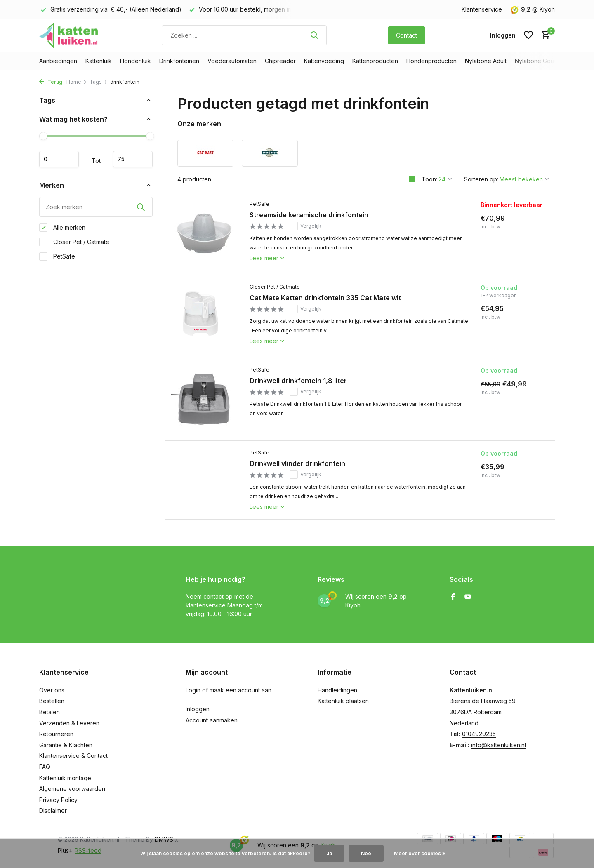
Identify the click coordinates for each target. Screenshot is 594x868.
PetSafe (57, 256)
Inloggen (198, 709)
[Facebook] (453, 597)
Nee (366, 853)
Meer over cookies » (420, 853)
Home (77, 82)
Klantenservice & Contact (73, 756)
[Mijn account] (503, 35)
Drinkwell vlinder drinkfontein (297, 463)
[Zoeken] (244, 35)
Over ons (52, 690)
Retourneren (56, 734)
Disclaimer (53, 810)
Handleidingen (337, 690)
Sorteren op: (481, 179)
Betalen (49, 712)
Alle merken (62, 228)
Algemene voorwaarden (72, 789)
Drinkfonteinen (179, 61)
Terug (51, 82)
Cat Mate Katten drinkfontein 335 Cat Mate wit (325, 298)
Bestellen (52, 701)
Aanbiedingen (58, 61)
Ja (329, 853)
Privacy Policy (58, 800)
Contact (407, 35)
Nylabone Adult (486, 61)
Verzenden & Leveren (69, 723)
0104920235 (479, 734)
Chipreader (280, 61)
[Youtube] (468, 597)
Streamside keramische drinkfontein (309, 215)
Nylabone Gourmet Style (548, 61)
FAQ (45, 767)
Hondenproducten (431, 61)
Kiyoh (547, 9)
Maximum (133, 159)
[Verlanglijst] (528, 35)
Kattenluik (99, 61)
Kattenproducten (375, 61)
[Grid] (412, 179)
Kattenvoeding (324, 61)
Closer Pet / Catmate (74, 242)
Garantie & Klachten (66, 745)
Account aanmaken (212, 720)
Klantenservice (482, 9)
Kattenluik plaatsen (343, 701)
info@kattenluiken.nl (499, 745)
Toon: (429, 179)
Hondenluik (136, 61)
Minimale (59, 159)
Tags (99, 82)
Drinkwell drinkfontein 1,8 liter (298, 381)
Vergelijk (305, 226)
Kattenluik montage (65, 778)
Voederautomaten (232, 61)
